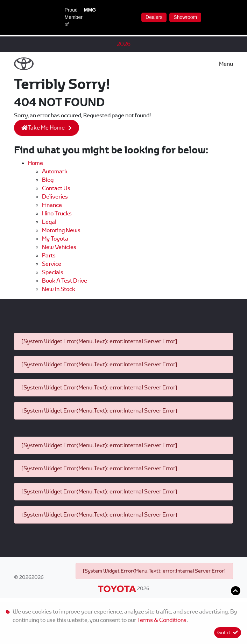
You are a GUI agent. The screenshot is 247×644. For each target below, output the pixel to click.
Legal (49, 222)
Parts (49, 255)
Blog (48, 180)
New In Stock (59, 289)
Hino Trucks (57, 213)
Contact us (56, 188)
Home (36, 163)
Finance (52, 205)
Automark (55, 171)
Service (52, 264)
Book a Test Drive (65, 281)
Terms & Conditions (162, 620)
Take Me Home (43, 128)
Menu (226, 64)
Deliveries (55, 197)
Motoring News (61, 230)
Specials (53, 272)
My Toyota (55, 239)
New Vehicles (59, 247)
